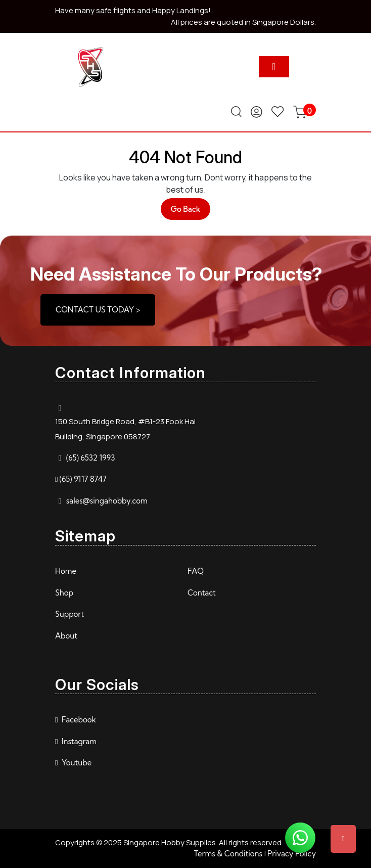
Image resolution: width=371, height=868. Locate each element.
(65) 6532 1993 (91, 458)
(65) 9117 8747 (83, 479)
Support (69, 614)
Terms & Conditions (228, 854)
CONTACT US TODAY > (98, 310)
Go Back (191, 212)
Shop (64, 593)
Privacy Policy (292, 854)
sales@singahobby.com (107, 501)
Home (66, 571)
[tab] (274, 67)
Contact (202, 593)
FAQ (196, 571)
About (66, 636)
